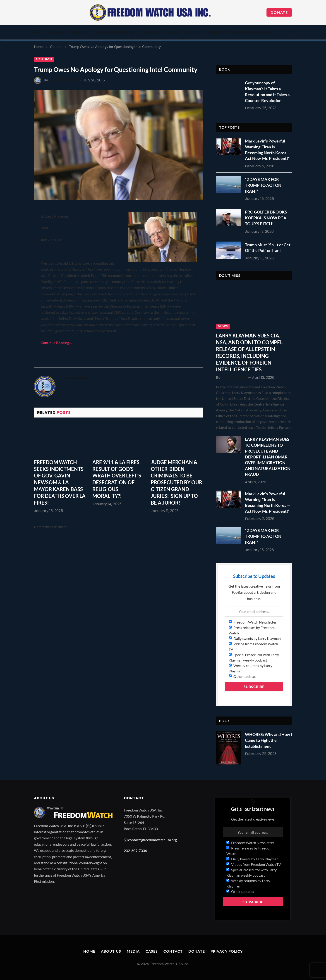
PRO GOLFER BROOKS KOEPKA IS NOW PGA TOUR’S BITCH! (266, 218)
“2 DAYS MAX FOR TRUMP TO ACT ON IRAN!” (263, 185)
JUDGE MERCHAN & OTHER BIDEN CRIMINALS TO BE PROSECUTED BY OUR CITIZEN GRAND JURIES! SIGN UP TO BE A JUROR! (176, 482)
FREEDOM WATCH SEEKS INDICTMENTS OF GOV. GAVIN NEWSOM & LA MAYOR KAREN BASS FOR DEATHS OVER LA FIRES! (60, 482)
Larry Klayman (234, 378)
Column (44, 59)
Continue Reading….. (57, 343)
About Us (79, 32)
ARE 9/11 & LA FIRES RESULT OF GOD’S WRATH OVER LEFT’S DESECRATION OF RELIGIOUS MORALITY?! (117, 479)
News (223, 326)
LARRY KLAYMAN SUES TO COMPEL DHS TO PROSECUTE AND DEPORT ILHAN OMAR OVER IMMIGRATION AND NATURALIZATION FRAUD (268, 457)
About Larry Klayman (116, 32)
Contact (212, 32)
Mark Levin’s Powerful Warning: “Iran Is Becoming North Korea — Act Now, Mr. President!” (268, 150)
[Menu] (37, 32)
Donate (279, 12)
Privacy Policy (227, 951)
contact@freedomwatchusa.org (152, 840)
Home (57, 32)
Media (172, 32)
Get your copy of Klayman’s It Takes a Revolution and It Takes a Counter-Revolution (267, 91)
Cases (191, 32)
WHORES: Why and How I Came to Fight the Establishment (268, 740)
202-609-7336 (135, 851)
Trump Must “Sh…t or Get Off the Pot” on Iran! (268, 248)
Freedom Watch (64, 80)
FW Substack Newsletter (251, 32)
